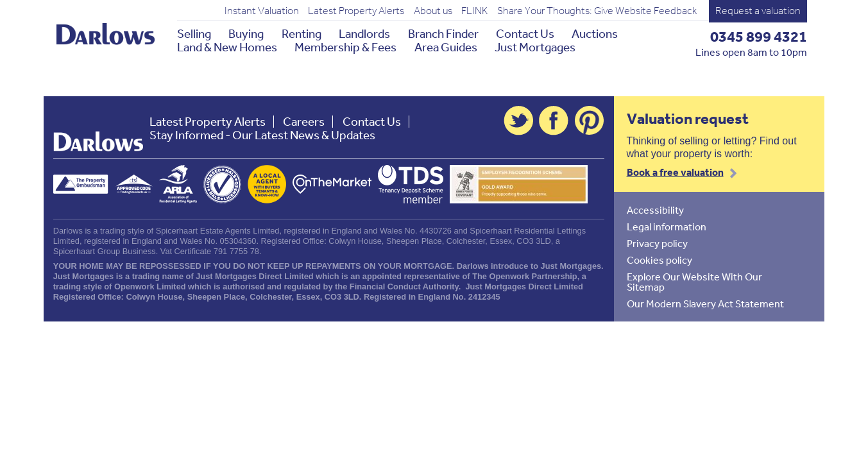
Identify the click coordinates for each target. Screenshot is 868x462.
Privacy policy (657, 243)
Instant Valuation (262, 11)
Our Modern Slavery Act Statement (705, 304)
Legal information (667, 227)
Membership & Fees (345, 47)
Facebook (554, 121)
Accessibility (655, 210)
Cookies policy (660, 260)
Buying (246, 34)
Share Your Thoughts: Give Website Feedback (597, 11)
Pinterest (590, 121)
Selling (194, 34)
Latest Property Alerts (356, 11)
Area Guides (446, 47)
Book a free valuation (675, 172)
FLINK (474, 11)
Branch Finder (443, 34)
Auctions (595, 34)
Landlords (364, 34)
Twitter (518, 121)
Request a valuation (758, 11)
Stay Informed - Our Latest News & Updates (262, 135)
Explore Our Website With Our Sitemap (694, 282)
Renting (302, 34)
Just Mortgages (535, 47)
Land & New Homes (227, 47)
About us (433, 11)
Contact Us (525, 34)
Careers (304, 122)
